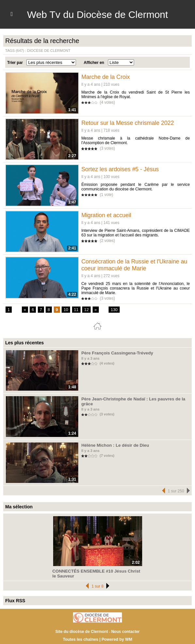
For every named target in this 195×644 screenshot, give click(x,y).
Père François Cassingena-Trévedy (114, 353)
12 (85, 310)
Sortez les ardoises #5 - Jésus (120, 169)
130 (112, 310)
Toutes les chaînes (81, 638)
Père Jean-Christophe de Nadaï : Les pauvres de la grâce (134, 399)
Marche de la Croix (106, 77)
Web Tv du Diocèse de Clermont (97, 14)
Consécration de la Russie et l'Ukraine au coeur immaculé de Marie (135, 265)
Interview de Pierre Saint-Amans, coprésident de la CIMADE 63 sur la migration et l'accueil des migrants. (135, 233)
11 (75, 310)
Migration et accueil (106, 215)
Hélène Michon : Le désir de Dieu (112, 445)
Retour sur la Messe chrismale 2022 (128, 123)
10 (65, 310)
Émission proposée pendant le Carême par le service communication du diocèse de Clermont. (135, 187)
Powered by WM (116, 638)
